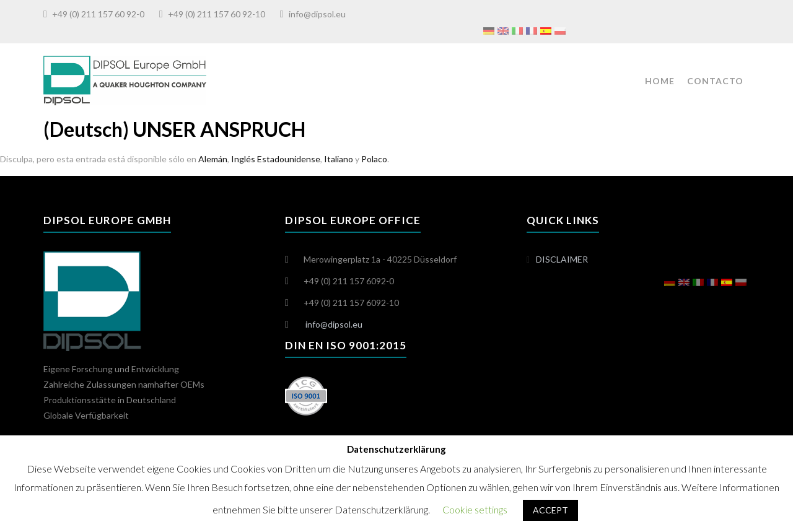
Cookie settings (475, 509)
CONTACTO (715, 81)
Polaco (374, 159)
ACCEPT (550, 510)
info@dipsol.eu (317, 14)
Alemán (213, 159)
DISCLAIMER (562, 259)
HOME (660, 81)
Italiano (339, 159)
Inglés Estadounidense (276, 159)
